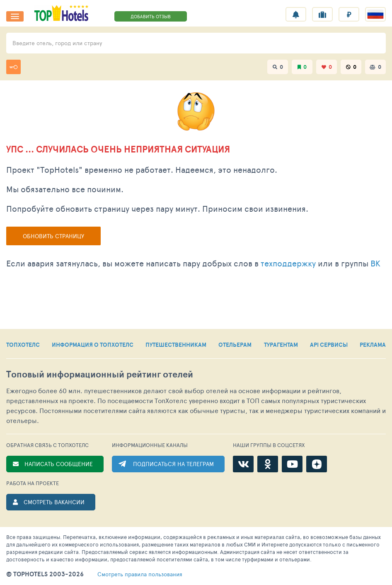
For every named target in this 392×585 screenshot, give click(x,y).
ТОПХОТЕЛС (23, 345)
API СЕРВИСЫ (329, 345)
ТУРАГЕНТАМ (281, 345)
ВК (375, 263)
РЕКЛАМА (373, 345)
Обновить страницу (53, 236)
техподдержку (288, 263)
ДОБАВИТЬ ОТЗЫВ (151, 16)
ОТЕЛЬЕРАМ (235, 345)
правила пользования (140, 574)
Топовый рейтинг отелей (100, 374)
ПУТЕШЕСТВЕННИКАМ (176, 345)
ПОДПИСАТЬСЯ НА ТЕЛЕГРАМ (173, 464)
